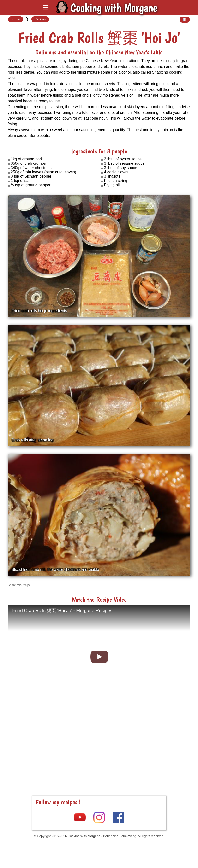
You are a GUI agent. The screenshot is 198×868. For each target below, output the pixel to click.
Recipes (40, 19)
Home (16, 19)
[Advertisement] (99, 747)
